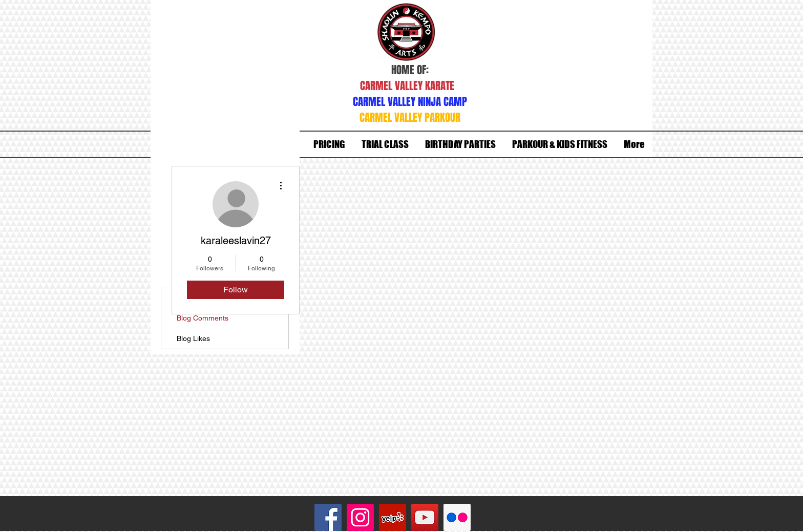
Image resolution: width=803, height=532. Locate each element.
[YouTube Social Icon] (425, 517)
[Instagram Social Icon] (360, 517)
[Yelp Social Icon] (393, 517)
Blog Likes (193, 338)
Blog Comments (203, 318)
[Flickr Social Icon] (457, 517)
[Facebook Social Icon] (328, 517)
